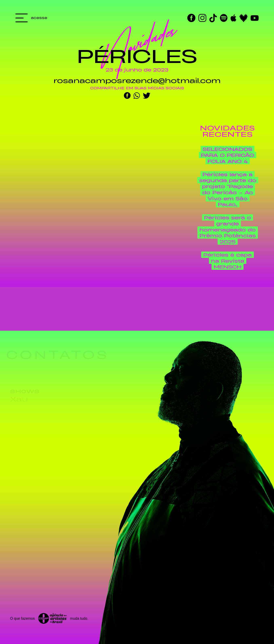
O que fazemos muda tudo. (49, 618)
